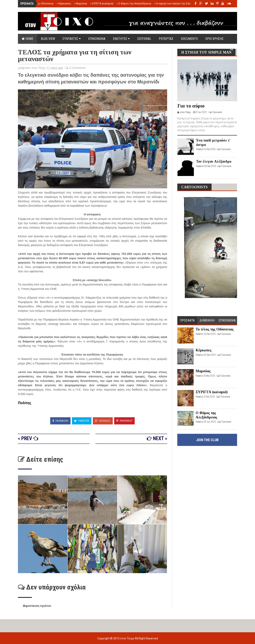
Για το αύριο (191, 106)
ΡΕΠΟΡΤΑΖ (166, 39)
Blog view (48, 39)
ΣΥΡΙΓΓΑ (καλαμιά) (102, 3)
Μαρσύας (81, 3)
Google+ (103, 421)
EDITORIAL (144, 39)
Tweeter (82, 421)
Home (27, 39)
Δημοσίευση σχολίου (37, 606)
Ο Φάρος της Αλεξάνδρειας (134, 3)
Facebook (60, 421)
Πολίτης (25, 403)
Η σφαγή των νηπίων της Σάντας (175, 3)
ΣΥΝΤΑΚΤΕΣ (72, 39)
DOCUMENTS (189, 39)
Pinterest (124, 421)
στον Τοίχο (127, 638)
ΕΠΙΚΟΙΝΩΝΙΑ (97, 39)
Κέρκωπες (64, 3)
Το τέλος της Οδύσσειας (38, 3)
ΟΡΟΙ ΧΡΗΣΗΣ (214, 39)
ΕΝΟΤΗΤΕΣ (121, 39)
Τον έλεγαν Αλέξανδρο (214, 161)
